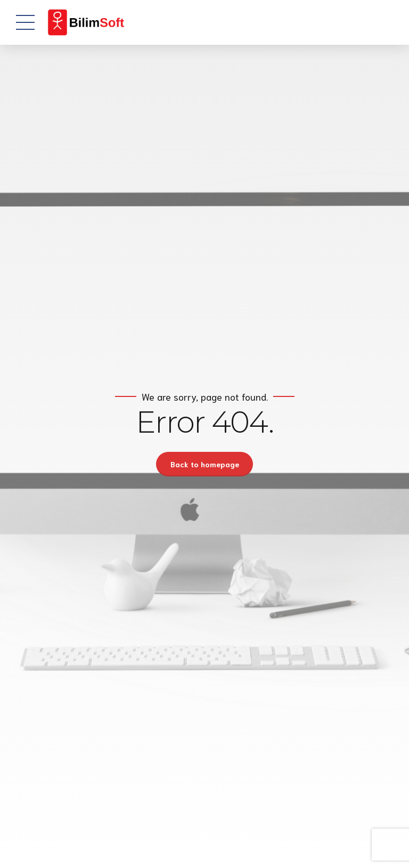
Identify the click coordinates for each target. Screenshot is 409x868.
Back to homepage (205, 464)
